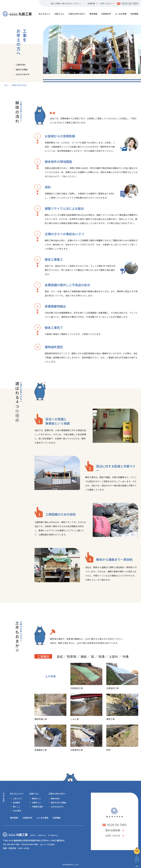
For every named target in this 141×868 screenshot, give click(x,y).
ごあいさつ (17, 798)
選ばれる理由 (22, 69)
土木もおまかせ (23, 74)
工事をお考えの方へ (77, 14)
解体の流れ (55, 798)
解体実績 (93, 14)
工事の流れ (21, 65)
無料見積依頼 (113, 830)
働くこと (17, 807)
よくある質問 (121, 14)
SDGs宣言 (17, 811)
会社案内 (17, 802)
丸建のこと (36, 802)
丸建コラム (59, 14)
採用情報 (134, 14)
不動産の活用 (37, 807)
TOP (6, 85)
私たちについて (17, 794)
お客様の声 (106, 14)
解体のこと (36, 798)
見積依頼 (91, 3)
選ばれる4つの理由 (59, 802)
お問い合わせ (106, 3)
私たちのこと (45, 14)
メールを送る (49, 844)
